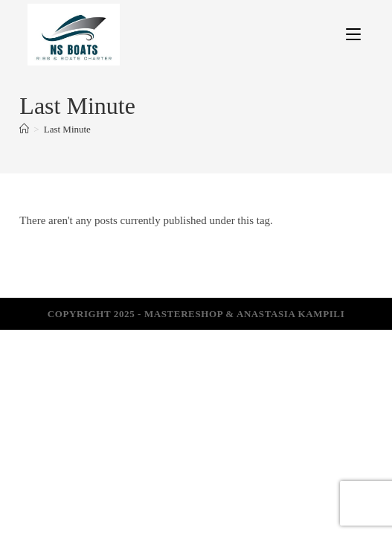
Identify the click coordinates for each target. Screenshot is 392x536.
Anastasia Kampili (290, 314)
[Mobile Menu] (353, 34)
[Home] (24, 129)
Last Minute (67, 129)
